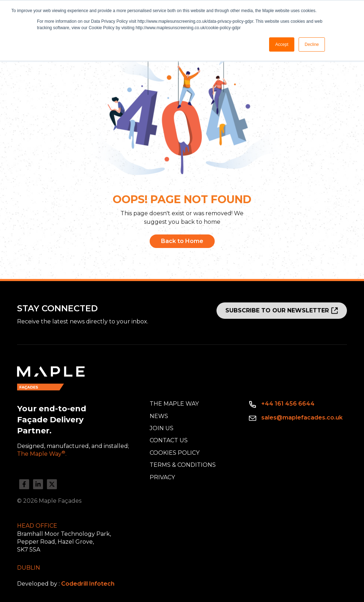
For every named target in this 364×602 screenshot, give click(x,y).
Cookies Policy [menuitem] (175, 453)
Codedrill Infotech (88, 584)
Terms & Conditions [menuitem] (183, 465)
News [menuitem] (159, 416)
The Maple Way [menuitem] (174, 404)
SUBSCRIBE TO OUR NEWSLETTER (277, 310)
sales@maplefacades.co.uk (302, 418)
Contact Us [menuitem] (169, 440)
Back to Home (182, 241)
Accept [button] (282, 44)
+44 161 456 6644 (288, 404)
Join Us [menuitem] (162, 428)
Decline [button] (312, 44)
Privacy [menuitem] (162, 477)
